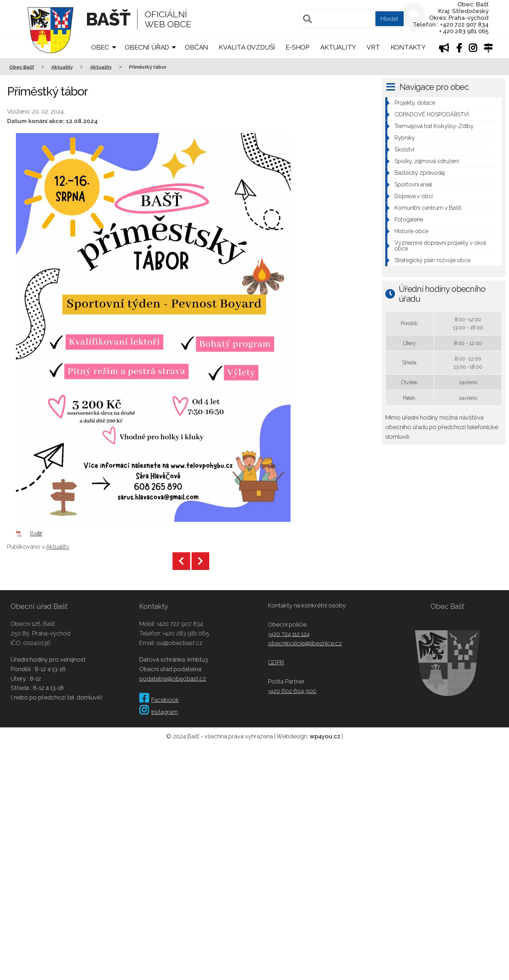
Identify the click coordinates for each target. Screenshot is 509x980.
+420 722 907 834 (180, 624)
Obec (100, 47)
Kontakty (408, 47)
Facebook (159, 700)
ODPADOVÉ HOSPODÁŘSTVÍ (432, 114)
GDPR (276, 662)
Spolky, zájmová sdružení (427, 161)
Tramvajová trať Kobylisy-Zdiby (434, 126)
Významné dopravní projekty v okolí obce (440, 246)
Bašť (36, 534)
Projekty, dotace (415, 103)
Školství (404, 149)
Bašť (108, 19)
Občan (197, 47)
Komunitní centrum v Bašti (428, 208)
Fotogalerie (409, 220)
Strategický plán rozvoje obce (432, 260)
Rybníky (405, 138)
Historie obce (411, 231)
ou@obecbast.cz (179, 643)
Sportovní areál (413, 185)
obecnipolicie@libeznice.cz (305, 643)
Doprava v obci (414, 196)
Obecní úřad (147, 47)
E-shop (298, 47)
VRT (373, 47)
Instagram (159, 712)
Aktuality (338, 47)
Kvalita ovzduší (247, 47)
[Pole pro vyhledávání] (352, 19)
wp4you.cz (325, 736)
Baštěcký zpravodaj (420, 173)
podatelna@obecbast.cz (173, 679)
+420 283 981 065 (186, 633)
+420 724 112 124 (289, 634)
